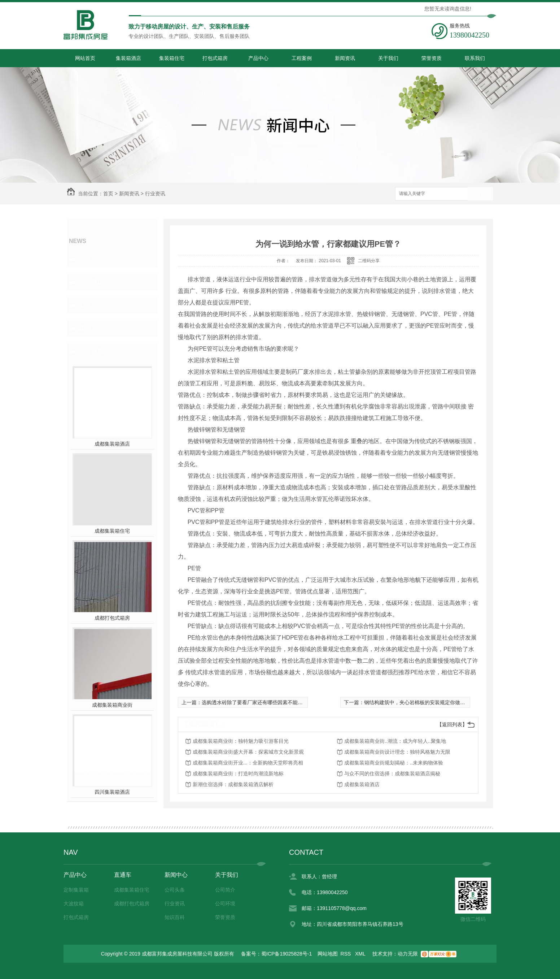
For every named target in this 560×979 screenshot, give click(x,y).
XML (361, 954)
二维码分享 (369, 261)
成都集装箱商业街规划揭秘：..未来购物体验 (394, 763)
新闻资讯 (345, 58)
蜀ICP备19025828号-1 (286, 954)
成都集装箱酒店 (112, 444)
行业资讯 (155, 194)
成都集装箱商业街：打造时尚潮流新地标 (238, 774)
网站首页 (85, 58)
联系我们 (475, 58)
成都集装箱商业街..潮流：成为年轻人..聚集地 (395, 741)
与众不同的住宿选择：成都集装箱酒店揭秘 (392, 774)
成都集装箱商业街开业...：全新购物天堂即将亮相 (248, 763)
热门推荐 (91, 351)
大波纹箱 (74, 904)
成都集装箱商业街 (112, 705)
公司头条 (91, 259)
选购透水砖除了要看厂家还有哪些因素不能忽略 (255, 702)
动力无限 (408, 954)
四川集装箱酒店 (112, 792)
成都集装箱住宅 (112, 531)
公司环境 (225, 904)
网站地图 (328, 954)
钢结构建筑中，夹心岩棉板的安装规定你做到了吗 (420, 702)
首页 (108, 194)
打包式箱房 (215, 58)
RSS (347, 954)
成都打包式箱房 (112, 618)
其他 (84, 328)
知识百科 (91, 305)
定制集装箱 (76, 890)
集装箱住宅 (172, 58)
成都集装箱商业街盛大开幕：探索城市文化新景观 (248, 752)
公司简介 (225, 890)
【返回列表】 (452, 724)
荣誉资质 (432, 58)
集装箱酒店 (128, 58)
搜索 (480, 194)
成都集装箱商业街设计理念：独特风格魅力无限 (397, 752)
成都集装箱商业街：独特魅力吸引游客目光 (241, 741)
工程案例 (302, 58)
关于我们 (388, 58)
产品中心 (258, 58)
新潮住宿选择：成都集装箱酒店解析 (233, 784)
